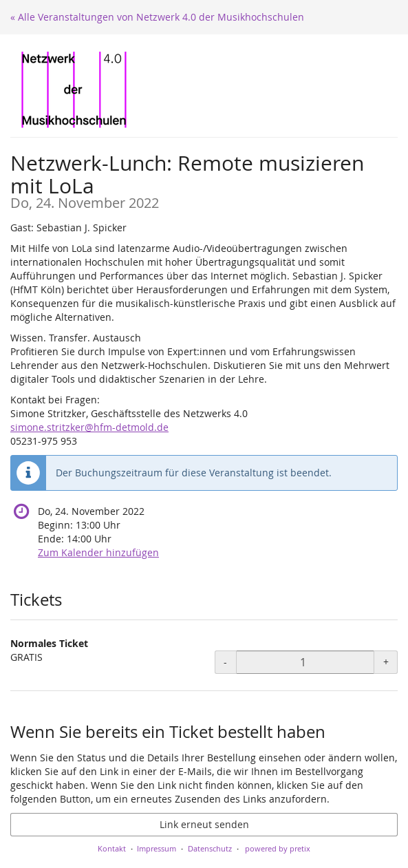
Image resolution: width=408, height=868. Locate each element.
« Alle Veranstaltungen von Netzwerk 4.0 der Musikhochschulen (157, 17)
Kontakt (112, 848)
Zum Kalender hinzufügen (98, 552)
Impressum (157, 848)
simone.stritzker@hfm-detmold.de (89, 427)
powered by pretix (278, 848)
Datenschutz (210, 848)
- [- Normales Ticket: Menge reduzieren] (225, 662)
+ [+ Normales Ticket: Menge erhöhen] (386, 662)
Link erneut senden (204, 824)
